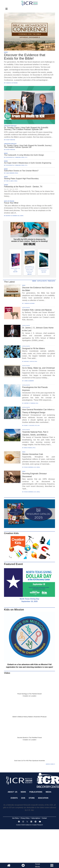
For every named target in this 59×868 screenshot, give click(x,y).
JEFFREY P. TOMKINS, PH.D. (31, 403)
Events (14, 798)
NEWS (6, 52)
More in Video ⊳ (50, 764)
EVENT (6, 185)
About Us (12, 792)
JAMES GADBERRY (29, 381)
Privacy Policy (25, 818)
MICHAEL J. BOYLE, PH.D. (31, 361)
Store (32, 798)
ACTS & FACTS (42, 281)
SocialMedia (37, 865)
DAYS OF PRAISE (9, 201)
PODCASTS (51, 281)
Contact (44, 818)
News (23, 792)
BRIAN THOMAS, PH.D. (30, 448)
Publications (36, 792)
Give (23, 798)
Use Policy (16, 818)
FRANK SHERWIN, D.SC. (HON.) (32, 467)
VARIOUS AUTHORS (29, 303)
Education (43, 798)
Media (48, 792)
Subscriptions (36, 818)
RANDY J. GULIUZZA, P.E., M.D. (32, 425)
